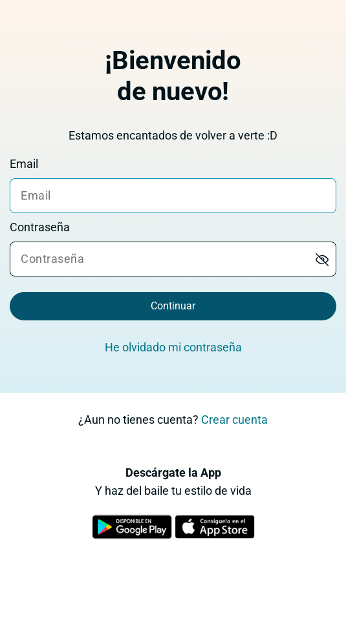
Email (24, 164)
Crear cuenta (234, 420)
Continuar (173, 306)
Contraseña (40, 227)
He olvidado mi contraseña (173, 347)
